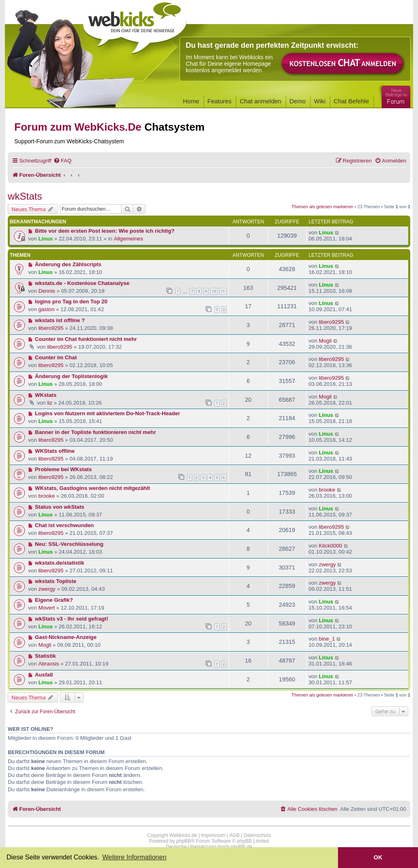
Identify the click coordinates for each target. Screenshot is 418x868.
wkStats (25, 196)
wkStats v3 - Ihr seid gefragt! (72, 619)
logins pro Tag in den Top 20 (71, 302)
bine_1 (327, 639)
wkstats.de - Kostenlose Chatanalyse (82, 283)
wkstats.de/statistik (60, 563)
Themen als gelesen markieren (322, 207)
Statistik (46, 656)
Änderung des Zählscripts (68, 264)
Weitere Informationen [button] (134, 857)
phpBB (184, 841)
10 (214, 291)
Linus (46, 239)
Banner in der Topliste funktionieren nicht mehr (96, 432)
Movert (47, 608)
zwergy (327, 564)
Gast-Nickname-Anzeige (66, 637)
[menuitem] (62, 161)
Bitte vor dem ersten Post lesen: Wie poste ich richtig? (105, 231)
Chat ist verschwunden (64, 525)
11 (223, 291)
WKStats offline (55, 451)
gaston (47, 309)
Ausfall (44, 675)
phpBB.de (241, 847)
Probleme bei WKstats (63, 469)
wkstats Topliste (56, 581)
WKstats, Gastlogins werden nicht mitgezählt (93, 488)
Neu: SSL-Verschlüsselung (69, 544)
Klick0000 (330, 546)
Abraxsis (49, 664)
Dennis (47, 291)
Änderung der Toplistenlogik (72, 376)
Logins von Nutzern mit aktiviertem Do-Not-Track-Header (108, 413)
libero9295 (51, 328)
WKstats (46, 395)
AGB (235, 835)
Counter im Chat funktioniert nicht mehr (86, 339)
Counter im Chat (56, 357)
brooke (47, 496)
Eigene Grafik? (54, 600)
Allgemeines (129, 239)
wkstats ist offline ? (60, 320)
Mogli (325, 341)
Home (191, 101)
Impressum (213, 835)
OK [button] (378, 857)
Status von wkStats (60, 507)
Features (219, 101)
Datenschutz (257, 835)
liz (50, 403)
